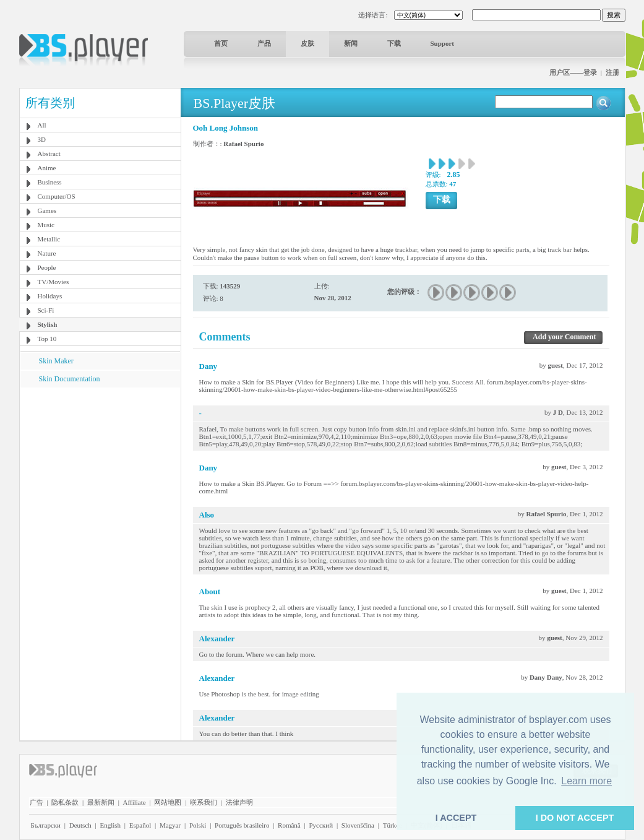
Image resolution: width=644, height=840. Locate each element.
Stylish (48, 324)
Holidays (50, 296)
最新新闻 (101, 802)
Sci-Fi (46, 310)
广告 (36, 802)
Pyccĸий (321, 825)
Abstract (49, 154)
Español (140, 825)
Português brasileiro (242, 825)
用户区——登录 (573, 72)
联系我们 (204, 802)
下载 (394, 43)
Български (46, 825)
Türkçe (393, 825)
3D (42, 139)
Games (47, 210)
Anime (47, 168)
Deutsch (80, 825)
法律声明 (239, 802)
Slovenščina (358, 825)
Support (443, 43)
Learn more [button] (586, 781)
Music (46, 225)
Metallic (49, 239)
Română (289, 825)
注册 (612, 72)
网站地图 (168, 802)
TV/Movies (54, 282)
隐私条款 (65, 802)
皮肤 (307, 43)
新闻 (351, 43)
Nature (47, 253)
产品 (264, 43)
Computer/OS (57, 196)
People (47, 267)
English (110, 825)
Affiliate (135, 802)
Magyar (170, 825)
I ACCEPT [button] (456, 818)
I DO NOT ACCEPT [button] (575, 818)
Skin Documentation (70, 379)
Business (50, 182)
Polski (198, 825)
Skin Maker (56, 361)
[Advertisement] (100, 465)
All (42, 125)
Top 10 (47, 339)
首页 (221, 43)
